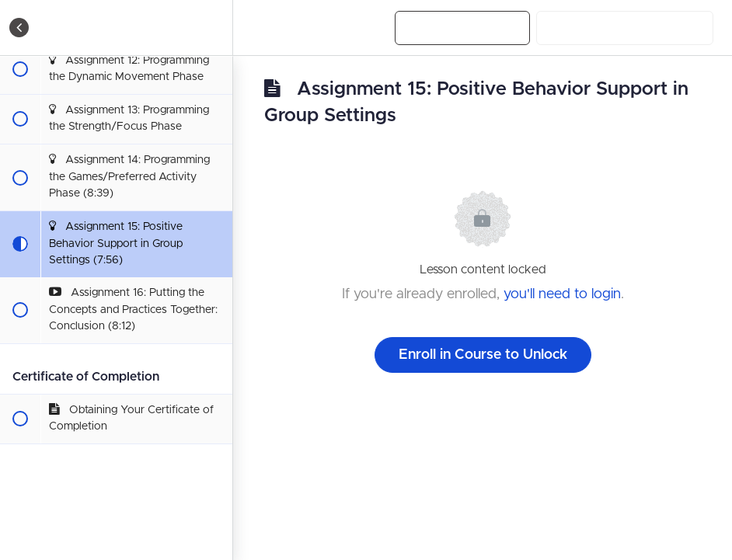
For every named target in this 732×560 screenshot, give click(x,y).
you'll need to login (562, 294)
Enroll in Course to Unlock (483, 355)
